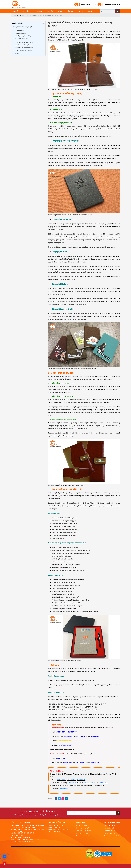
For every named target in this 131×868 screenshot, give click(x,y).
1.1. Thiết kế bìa (19, 30)
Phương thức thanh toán (83, 825)
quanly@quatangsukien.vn (64, 741)
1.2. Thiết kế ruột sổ (20, 33)
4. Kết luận (16, 53)
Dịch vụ (81, 11)
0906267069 (72, 783)
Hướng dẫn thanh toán (111, 828)
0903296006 (81, 780)
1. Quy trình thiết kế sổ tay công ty (23, 27)
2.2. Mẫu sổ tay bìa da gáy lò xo (24, 45)
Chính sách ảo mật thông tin (84, 836)
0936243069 (89, 783)
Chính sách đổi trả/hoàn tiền (84, 831)
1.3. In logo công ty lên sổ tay (23, 36)
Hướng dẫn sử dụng (110, 831)
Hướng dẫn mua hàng (110, 825)
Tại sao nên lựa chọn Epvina (112, 836)
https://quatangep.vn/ (65, 745)
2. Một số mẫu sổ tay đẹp (20, 39)
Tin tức (60, 11)
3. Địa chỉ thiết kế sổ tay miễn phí (22, 50)
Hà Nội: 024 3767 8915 (88, 4)
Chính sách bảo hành (82, 833)
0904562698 (104, 783)
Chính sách (70, 11)
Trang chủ (14, 11)
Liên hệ (90, 11)
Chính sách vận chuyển (83, 828)
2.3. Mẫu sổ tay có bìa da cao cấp (24, 48)
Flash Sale (39, 11)
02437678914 (72, 780)
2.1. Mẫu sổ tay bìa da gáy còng (24, 42)
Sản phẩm (26, 11)
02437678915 (61, 780)
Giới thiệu (50, 11)
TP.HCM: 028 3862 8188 (112, 4)
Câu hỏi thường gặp (110, 833)
